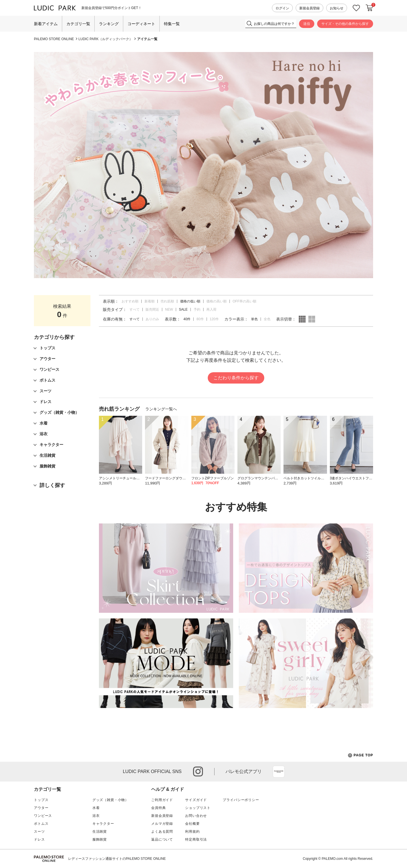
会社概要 (192, 824)
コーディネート (141, 24)
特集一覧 (172, 24)
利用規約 (192, 832)
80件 (200, 319)
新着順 (150, 301)
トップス (41, 800)
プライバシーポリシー (241, 800)
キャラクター (103, 824)
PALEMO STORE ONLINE (54, 39)
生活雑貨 (100, 832)
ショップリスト (198, 808)
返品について (162, 839)
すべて (135, 309)
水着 (96, 808)
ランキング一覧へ (161, 409)
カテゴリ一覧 (78, 24)
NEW (169, 309)
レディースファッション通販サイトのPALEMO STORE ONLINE (117, 859)
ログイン (282, 8)
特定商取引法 (196, 839)
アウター (41, 808)
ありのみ (152, 319)
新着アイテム (46, 24)
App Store (279, 772)
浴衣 (96, 816)
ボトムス (41, 824)
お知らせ (337, 8)
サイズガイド (196, 800)
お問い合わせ (196, 816)
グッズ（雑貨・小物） (111, 800)
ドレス (39, 839)
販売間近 (152, 309)
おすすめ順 (130, 301)
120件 (214, 319)
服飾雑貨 (100, 839)
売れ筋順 (167, 301)
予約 (197, 309)
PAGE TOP (361, 755)
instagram (198, 771)
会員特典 (158, 808)
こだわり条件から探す (236, 378)
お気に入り (356, 8)
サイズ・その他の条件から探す (345, 24)
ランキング (109, 24)
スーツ (39, 832)
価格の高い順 (217, 301)
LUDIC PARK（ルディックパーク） (106, 39)
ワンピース (43, 816)
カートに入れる (369, 8)
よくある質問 (162, 832)
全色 (267, 319)
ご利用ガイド (162, 800)
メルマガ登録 (162, 824)
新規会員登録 (309, 8)
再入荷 (211, 309)
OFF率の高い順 (244, 301)
